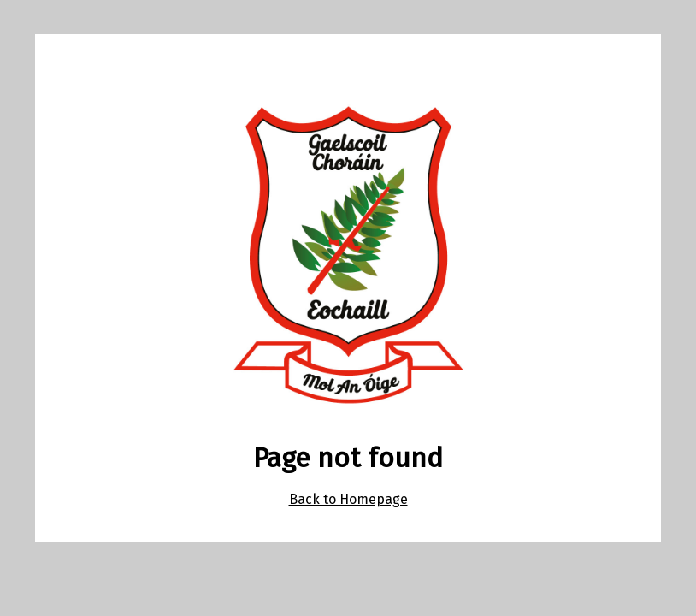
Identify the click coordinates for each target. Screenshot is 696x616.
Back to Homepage (348, 499)
